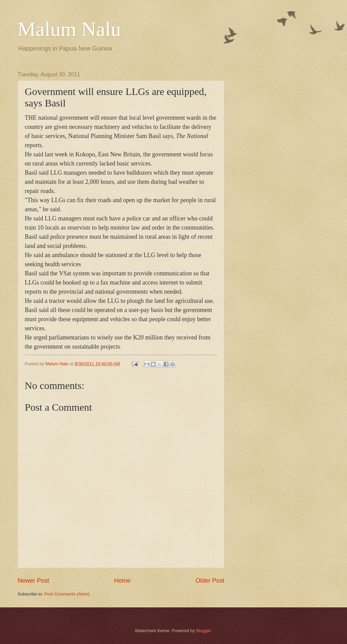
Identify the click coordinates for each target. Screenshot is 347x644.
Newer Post (33, 581)
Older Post (210, 581)
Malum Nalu (69, 29)
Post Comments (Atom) (67, 594)
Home (122, 581)
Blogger (204, 631)
